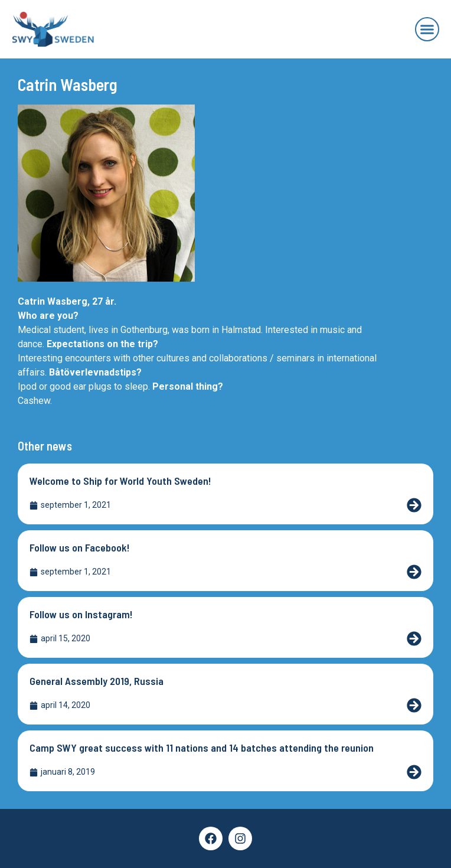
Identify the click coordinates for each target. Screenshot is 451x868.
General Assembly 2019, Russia (97, 681)
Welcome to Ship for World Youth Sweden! (120, 481)
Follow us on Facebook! (80, 547)
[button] (427, 30)
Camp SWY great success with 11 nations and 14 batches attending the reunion (202, 748)
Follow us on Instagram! (81, 614)
